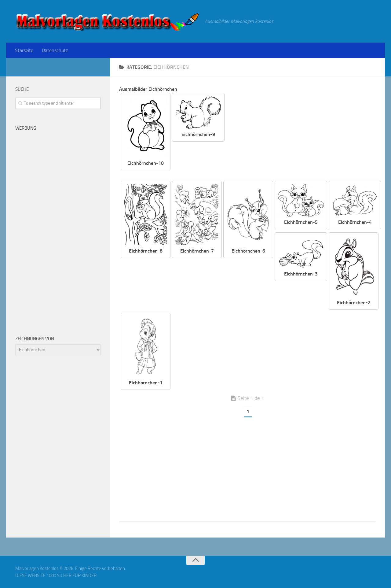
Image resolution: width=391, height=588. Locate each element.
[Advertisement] (305, 136)
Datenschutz (55, 50)
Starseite (24, 50)
